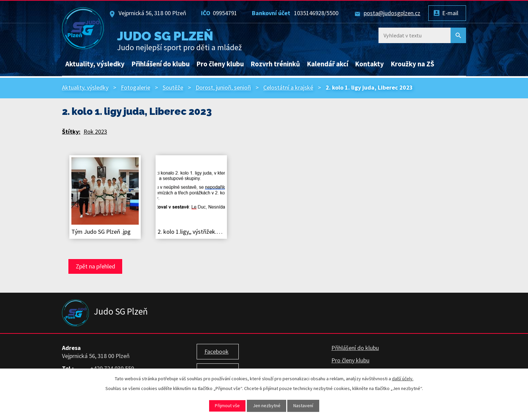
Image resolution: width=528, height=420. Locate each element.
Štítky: (71, 132)
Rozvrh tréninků (275, 64)
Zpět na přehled (95, 266)
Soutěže (173, 87)
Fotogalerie (136, 87)
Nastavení (303, 406)
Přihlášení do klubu (160, 64)
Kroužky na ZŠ (412, 64)
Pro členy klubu (220, 64)
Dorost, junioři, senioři (223, 87)
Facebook (217, 351)
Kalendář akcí (327, 64)
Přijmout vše (227, 406)
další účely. (403, 379)
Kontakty (369, 64)
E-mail (450, 13)
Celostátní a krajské (288, 87)
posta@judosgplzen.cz (392, 13)
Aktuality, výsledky (95, 64)
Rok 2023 (95, 132)
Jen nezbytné (267, 406)
